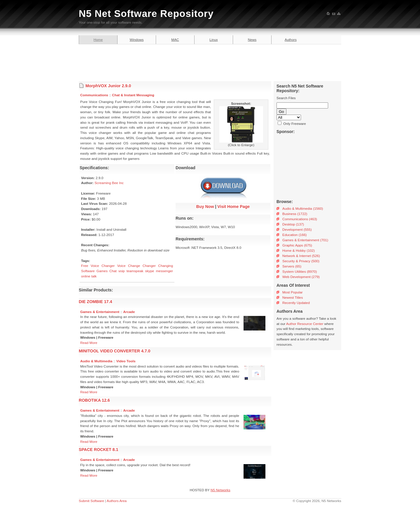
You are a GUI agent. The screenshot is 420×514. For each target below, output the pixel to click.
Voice (121, 266)
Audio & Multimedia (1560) (303, 209)
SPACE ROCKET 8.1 (98, 450)
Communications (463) (300, 219)
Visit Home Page (233, 207)
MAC (175, 40)
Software (88, 271)
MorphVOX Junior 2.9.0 (108, 86)
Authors (291, 40)
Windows (137, 40)
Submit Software (91, 501)
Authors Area (117, 501)
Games (102, 271)
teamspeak (135, 271)
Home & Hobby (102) (299, 251)
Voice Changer (103, 266)
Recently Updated (296, 303)
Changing (166, 266)
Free (85, 266)
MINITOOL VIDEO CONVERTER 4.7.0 (114, 351)
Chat (113, 271)
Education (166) (295, 235)
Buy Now (205, 207)
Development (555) (297, 230)
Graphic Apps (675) (297, 245)
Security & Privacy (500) (301, 261)
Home (98, 40)
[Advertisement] (210, 62)
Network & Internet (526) (301, 256)
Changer (149, 266)
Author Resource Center (305, 324)
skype (150, 271)
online (86, 276)
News (252, 40)
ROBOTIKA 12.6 (94, 400)
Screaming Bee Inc (109, 183)
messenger (164, 271)
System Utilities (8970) (300, 272)
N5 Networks (220, 490)
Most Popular (293, 292)
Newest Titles (293, 298)
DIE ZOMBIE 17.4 (95, 302)
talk (94, 276)
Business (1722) (295, 214)
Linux (213, 40)
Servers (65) (292, 266)
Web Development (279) (301, 277)
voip (122, 271)
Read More (89, 343)
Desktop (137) (293, 224)
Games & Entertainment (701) (305, 240)
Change (134, 266)
